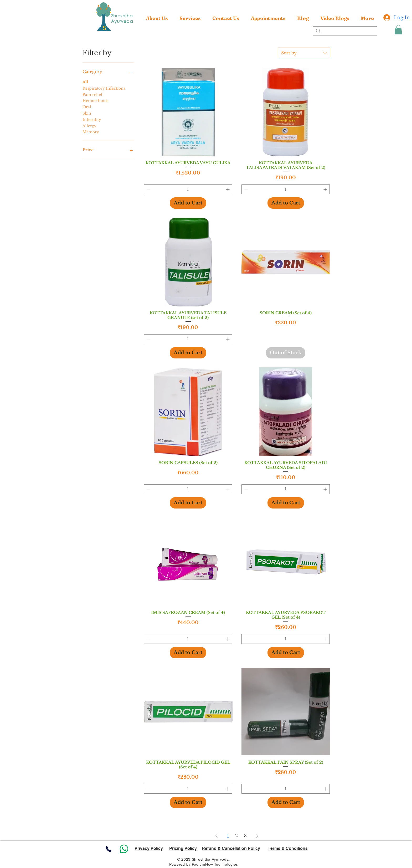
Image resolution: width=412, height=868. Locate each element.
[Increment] (228, 189)
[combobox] (304, 53)
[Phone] (108, 849)
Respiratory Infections (104, 88)
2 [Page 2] (236, 836)
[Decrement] (148, 189)
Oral (87, 107)
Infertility (92, 119)
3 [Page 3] (245, 836)
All (85, 82)
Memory (91, 132)
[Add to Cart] (188, 203)
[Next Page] (257, 836)
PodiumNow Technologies (214, 864)
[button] (190, 18)
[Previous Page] (217, 836)
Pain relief (92, 94)
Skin (87, 113)
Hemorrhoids (95, 100)
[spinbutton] (188, 189)
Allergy (89, 126)
